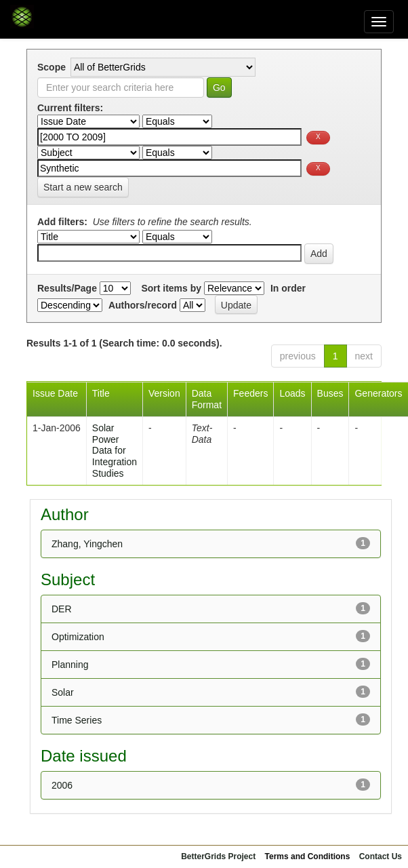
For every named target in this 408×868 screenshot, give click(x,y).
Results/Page (67, 288)
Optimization (78, 637)
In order (288, 288)
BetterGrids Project (218, 856)
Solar (63, 692)
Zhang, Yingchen (87, 544)
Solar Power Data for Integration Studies (115, 451)
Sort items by (171, 288)
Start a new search (83, 187)
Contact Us (381, 856)
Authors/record (143, 305)
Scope (52, 67)
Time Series (77, 720)
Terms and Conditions (308, 856)
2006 (62, 785)
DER (62, 609)
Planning (70, 665)
